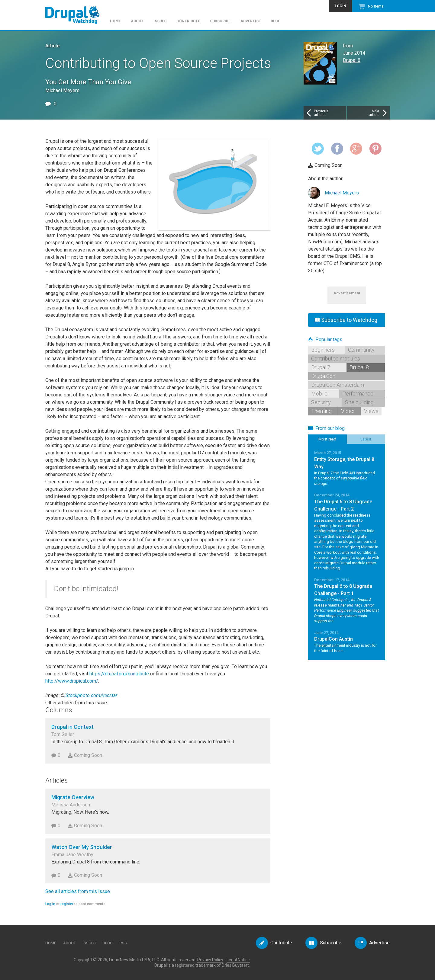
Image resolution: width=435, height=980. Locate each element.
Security (321, 402)
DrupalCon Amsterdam (338, 385)
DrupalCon (323, 376)
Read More (347, 468)
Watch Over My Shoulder (82, 847)
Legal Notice (238, 960)
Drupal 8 (352, 60)
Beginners (323, 350)
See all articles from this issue (78, 891)
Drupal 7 (321, 367)
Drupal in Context (72, 727)
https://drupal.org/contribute (119, 674)
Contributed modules (336, 359)
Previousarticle (317, 113)
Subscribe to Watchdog (346, 320)
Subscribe (220, 21)
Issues (160, 21)
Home (115, 21)
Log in (50, 904)
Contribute (188, 21)
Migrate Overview (73, 797)
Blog (276, 21)
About (137, 21)
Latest (366, 439)
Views (371, 411)
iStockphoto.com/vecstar (91, 695)
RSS (123, 943)
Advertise (251, 21)
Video (348, 411)
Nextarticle (379, 113)
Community (361, 350)
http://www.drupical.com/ (72, 681)
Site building (359, 402)
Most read (327, 439)
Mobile (319, 394)
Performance (358, 394)
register (67, 904)
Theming (321, 411)
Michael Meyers (342, 193)
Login (340, 6)
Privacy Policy (210, 960)
